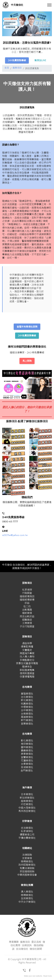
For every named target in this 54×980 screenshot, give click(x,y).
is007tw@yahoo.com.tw (15, 536)
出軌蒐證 (27, 610)
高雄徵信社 (27, 718)
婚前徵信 (27, 614)
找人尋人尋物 (27, 657)
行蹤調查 (27, 594)
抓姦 (27, 604)
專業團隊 (14, 943)
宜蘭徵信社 (27, 758)
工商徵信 (27, 624)
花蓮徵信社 (27, 761)
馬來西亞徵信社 (27, 812)
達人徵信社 (27, 892)
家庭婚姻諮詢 (27, 872)
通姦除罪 (27, 644)
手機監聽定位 (27, 661)
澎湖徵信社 (27, 768)
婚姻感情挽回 (27, 597)
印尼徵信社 (27, 805)
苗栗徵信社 (27, 724)
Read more (48, 977)
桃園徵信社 (27, 704)
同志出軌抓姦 (27, 617)
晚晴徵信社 (27, 862)
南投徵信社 (27, 744)
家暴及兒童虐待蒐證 (27, 664)
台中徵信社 (27, 711)
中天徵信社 (17, 5)
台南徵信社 (27, 714)
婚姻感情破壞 (27, 600)
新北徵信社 (27, 701)
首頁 (7, 68)
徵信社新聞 (36, 949)
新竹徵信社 (27, 721)
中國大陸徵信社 (27, 808)
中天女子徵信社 (27, 902)
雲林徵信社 (27, 748)
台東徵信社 (27, 764)
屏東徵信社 (27, 754)
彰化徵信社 (27, 741)
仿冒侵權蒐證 (27, 677)
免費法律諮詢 (27, 869)
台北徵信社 (27, 698)
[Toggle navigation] (49, 5)
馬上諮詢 (27, 361)
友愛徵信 (27, 859)
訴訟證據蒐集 (27, 671)
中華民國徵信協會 (27, 875)
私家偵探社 (27, 832)
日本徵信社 (27, 795)
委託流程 (36, 943)
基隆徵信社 (27, 694)
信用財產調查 (27, 674)
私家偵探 (27, 590)
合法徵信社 (27, 829)
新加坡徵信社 (27, 798)
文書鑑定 (27, 651)
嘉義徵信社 (27, 751)
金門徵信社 (27, 771)
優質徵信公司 (27, 835)
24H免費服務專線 (27, 336)
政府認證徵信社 (27, 865)
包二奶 (27, 607)
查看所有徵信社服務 (27, 327)
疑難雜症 (27, 620)
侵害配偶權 (27, 647)
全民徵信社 (27, 899)
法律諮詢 (27, 855)
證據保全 (27, 667)
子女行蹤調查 (27, 627)
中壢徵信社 (27, 708)
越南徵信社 (27, 802)
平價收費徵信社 (27, 839)
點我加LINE (41, 60)
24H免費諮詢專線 (16, 60)
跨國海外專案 (27, 654)
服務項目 (17, 68)
